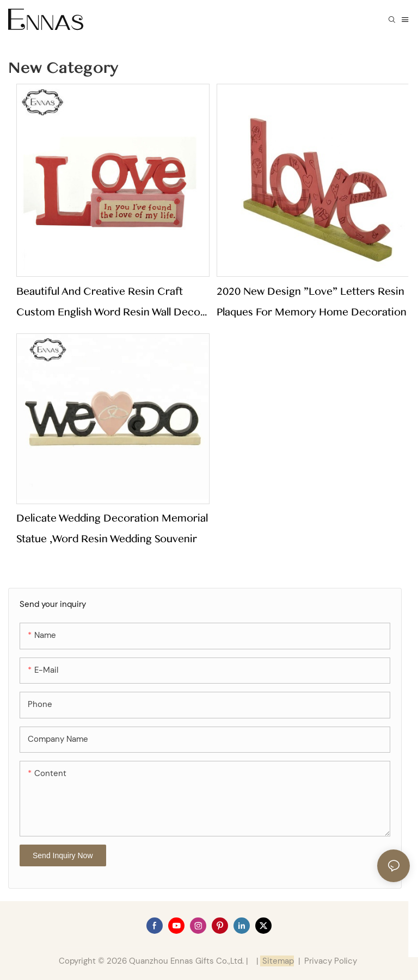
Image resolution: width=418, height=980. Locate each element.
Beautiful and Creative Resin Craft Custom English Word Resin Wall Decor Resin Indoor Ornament (110, 304)
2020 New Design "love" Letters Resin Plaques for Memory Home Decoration (312, 302)
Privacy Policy (331, 961)
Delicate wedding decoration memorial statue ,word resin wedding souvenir (112, 529)
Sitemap (277, 961)
